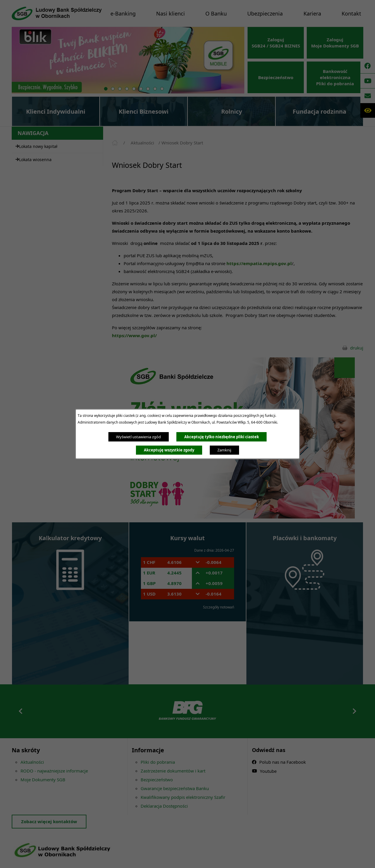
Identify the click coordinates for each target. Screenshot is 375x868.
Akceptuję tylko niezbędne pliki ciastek (222, 437)
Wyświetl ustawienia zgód (138, 437)
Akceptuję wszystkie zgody (169, 450)
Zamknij (224, 450)
